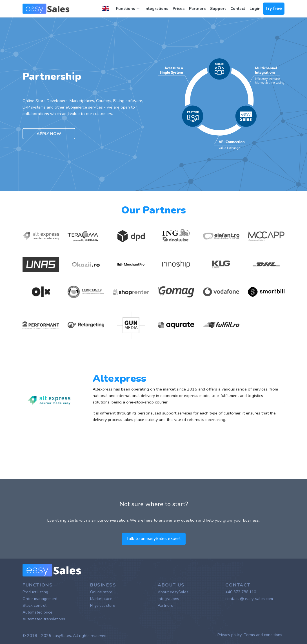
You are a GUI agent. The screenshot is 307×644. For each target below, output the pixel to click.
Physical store (103, 606)
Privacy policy (230, 635)
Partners (197, 8)
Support (218, 8)
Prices (179, 8)
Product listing (35, 592)
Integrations (156, 8)
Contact (238, 8)
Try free (274, 8)
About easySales (173, 592)
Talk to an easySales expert (154, 539)
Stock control (35, 606)
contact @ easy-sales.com (249, 599)
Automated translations (44, 619)
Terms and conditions (263, 635)
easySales (62, 636)
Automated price (37, 612)
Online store (101, 592)
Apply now (49, 134)
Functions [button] (128, 8)
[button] (107, 9)
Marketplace (101, 599)
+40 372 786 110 (241, 592)
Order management (40, 599)
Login (255, 8)
